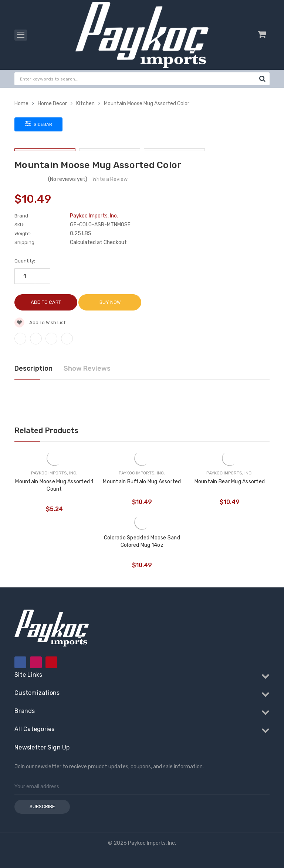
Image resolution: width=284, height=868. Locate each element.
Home (21, 104)
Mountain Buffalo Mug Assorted (142, 482)
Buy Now (110, 302)
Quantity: (25, 261)
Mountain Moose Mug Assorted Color (147, 104)
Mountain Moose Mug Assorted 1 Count (54, 485)
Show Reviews (87, 368)
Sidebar (39, 124)
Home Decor (52, 104)
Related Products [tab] (46, 430)
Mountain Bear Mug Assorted (230, 482)
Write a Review (110, 179)
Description (33, 368)
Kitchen (85, 104)
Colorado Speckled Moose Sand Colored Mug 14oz (142, 541)
